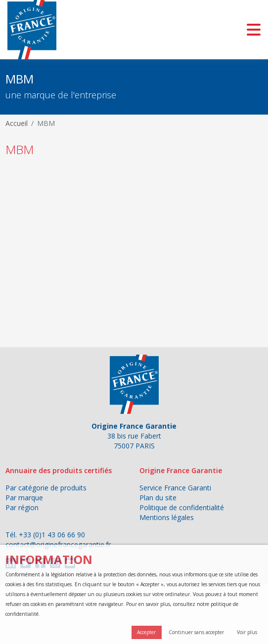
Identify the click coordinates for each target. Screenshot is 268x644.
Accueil (17, 123)
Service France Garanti (175, 488)
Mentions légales (167, 517)
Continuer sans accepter (196, 632)
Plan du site (158, 498)
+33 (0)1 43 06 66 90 (52, 535)
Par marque (24, 498)
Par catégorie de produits (46, 488)
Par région (22, 507)
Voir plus (247, 632)
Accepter (146, 632)
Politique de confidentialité (182, 507)
